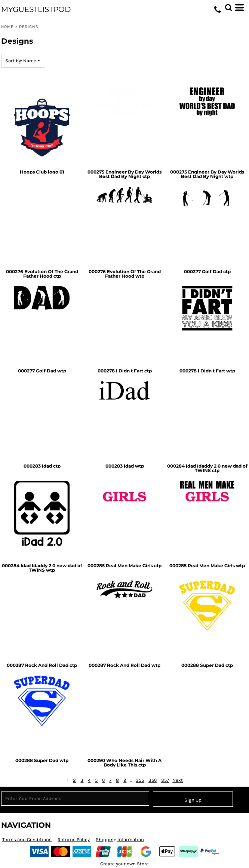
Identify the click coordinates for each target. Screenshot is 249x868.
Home (7, 27)
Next (178, 780)
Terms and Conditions (27, 839)
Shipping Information (120, 839)
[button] (228, 7)
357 (165, 780)
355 (140, 780)
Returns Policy (74, 839)
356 (153, 780)
